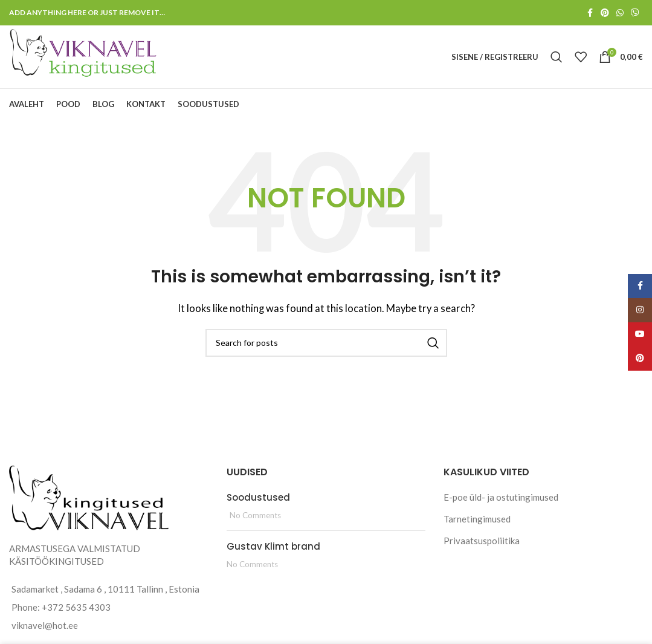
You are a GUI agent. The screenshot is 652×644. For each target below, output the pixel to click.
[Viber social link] (635, 13)
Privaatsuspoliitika (482, 541)
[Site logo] (84, 56)
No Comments (255, 515)
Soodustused (258, 497)
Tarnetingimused (477, 519)
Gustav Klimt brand (273, 546)
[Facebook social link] (590, 13)
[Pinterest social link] (605, 13)
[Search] (557, 57)
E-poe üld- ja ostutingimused (501, 497)
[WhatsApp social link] (620, 13)
